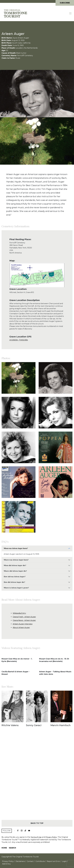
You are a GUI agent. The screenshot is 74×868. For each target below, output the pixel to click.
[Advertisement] (37, 777)
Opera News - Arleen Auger (24, 620)
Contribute (40, 861)
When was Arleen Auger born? (16, 548)
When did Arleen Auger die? (15, 565)
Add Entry (6, 864)
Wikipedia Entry (19, 613)
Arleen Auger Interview (23, 624)
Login (64, 861)
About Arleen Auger (21, 628)
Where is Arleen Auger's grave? (16, 588)
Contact (30, 861)
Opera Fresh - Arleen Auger (24, 617)
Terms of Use (36, 837)
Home (4, 848)
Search (12, 848)
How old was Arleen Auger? (15, 577)
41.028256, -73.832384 (19, 340)
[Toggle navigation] (70, 13)
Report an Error (53, 861)
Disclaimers (20, 861)
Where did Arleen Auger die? (15, 571)
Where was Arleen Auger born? (16, 560)
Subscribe (65, 3)
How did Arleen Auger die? (14, 582)
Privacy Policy (51, 837)
